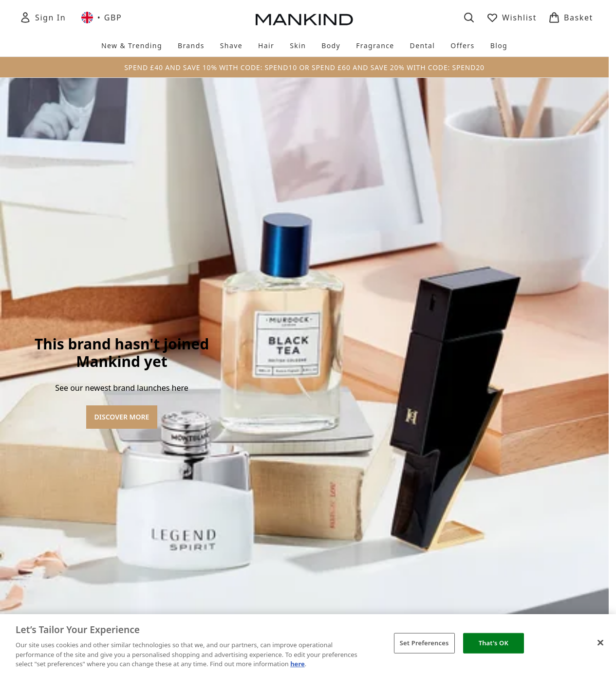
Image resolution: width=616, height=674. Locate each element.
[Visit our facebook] (465, 367)
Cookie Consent (304, 479)
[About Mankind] (304, 531)
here (298, 664)
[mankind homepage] (304, 19)
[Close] (600, 643)
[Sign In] (43, 18)
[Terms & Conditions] (304, 556)
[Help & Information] (304, 506)
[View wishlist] (512, 18)
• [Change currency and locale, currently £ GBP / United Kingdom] (102, 18)
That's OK (494, 643)
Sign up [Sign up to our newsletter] (224, 367)
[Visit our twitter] (488, 367)
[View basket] (571, 18)
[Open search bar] (469, 18)
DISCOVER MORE (122, 229)
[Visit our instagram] (512, 367)
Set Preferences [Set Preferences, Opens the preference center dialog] (424, 643)
